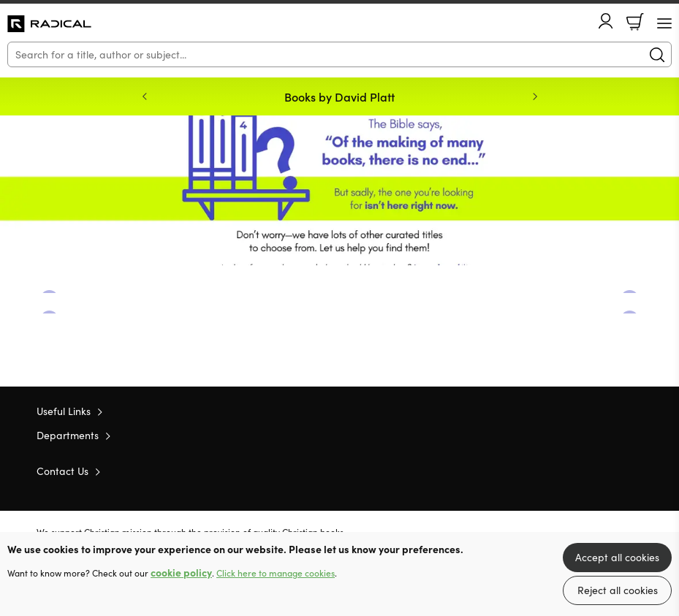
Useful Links (64, 411)
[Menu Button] (664, 23)
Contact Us (62, 471)
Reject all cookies (618, 590)
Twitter (583, 470)
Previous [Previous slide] (145, 96)
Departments (68, 435)
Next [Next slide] (535, 96)
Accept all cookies (617, 557)
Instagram (635, 470)
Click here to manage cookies (276, 573)
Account (606, 21)
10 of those (49, 24)
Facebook (610, 470)
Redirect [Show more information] (339, 190)
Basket (635, 22)
